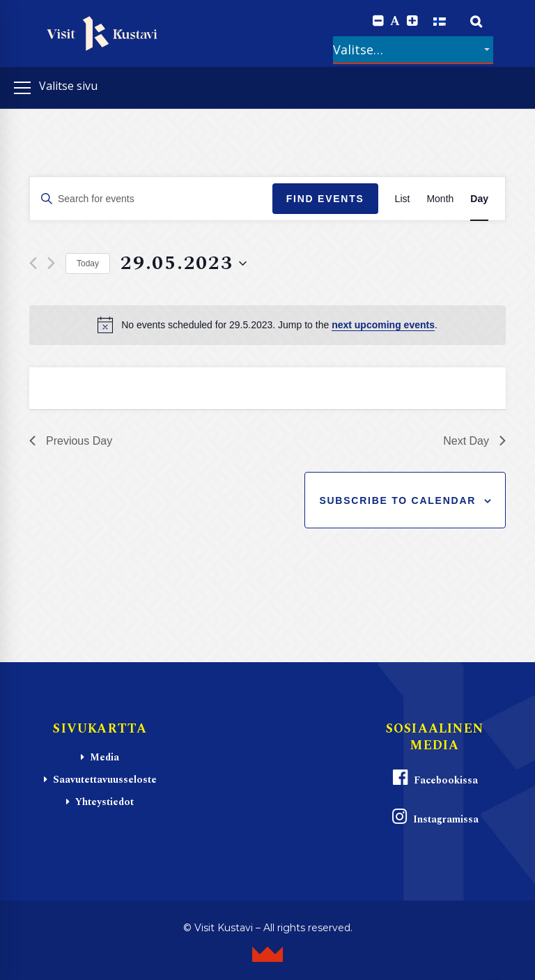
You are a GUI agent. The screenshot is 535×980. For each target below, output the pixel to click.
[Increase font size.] (412, 21)
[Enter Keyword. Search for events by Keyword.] (151, 199)
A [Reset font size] (395, 22)
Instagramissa (435, 817)
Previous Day (71, 441)
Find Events (325, 199)
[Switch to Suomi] (440, 21)
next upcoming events (383, 325)
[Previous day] (33, 263)
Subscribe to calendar (397, 500)
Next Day (474, 441)
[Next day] (51, 263)
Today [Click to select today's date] (88, 263)
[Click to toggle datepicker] (184, 263)
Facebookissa (435, 778)
